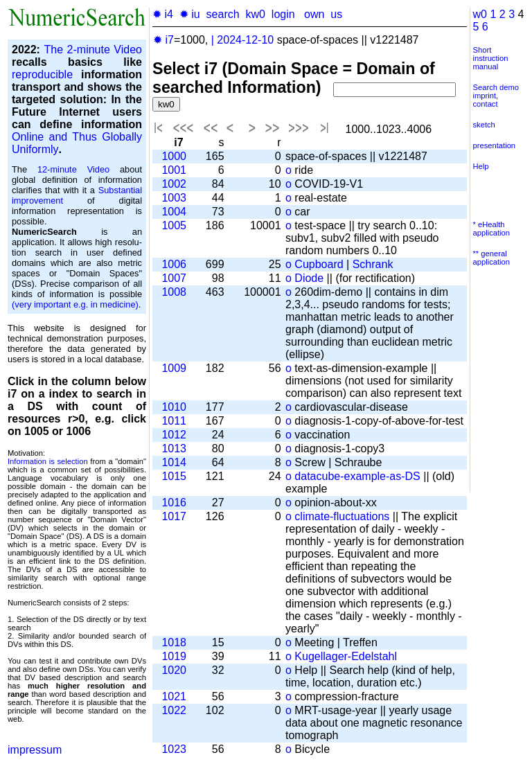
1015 (174, 476)
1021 (174, 696)
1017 (174, 516)
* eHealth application (492, 229)
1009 (174, 368)
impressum (35, 750)
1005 (174, 225)
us (336, 14)
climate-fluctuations (342, 516)
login (283, 14)
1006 (174, 264)
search (223, 14)
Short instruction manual (491, 58)
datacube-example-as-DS (357, 476)
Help (481, 166)
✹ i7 (163, 40)
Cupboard (319, 264)
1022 (174, 710)
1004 (174, 212)
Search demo (496, 87)
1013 (174, 448)
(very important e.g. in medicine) (75, 304)
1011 (174, 421)
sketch (484, 125)
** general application (492, 258)
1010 (174, 407)
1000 (174, 156)
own (314, 14)
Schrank (373, 264)
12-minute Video (73, 169)
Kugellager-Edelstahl (346, 656)
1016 (174, 503)
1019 (174, 656)
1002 (174, 184)
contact (486, 104)
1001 (174, 170)
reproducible (42, 74)
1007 (174, 278)
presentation (495, 145)
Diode (309, 278)
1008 (174, 292)
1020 (174, 670)
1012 (174, 435)
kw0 (256, 14)
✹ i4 (163, 14)
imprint (485, 96)
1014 (174, 462)
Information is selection (48, 461)
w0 (480, 14)
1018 (174, 642)
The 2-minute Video (93, 50)
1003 (174, 198)
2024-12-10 (245, 40)
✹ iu (190, 14)
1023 (174, 749)
